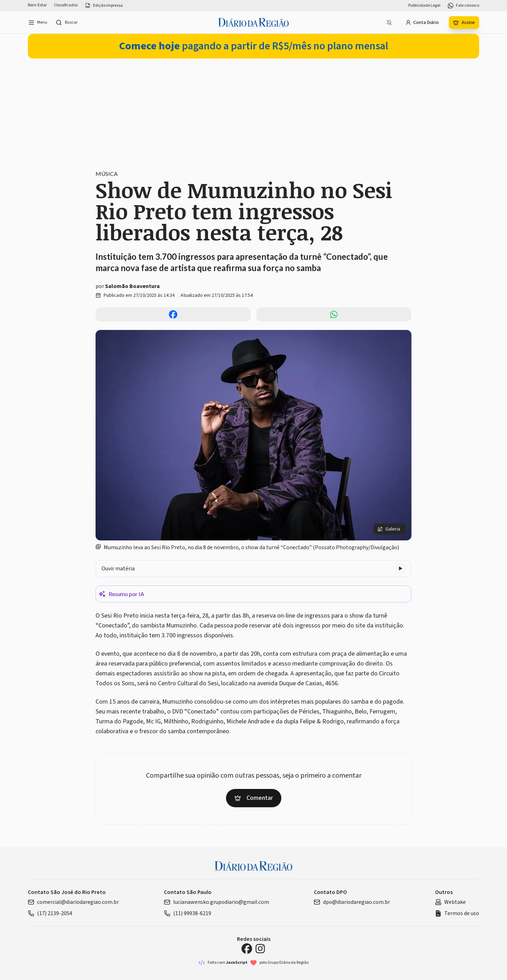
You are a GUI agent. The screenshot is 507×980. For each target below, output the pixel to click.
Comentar (254, 798)
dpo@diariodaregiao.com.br (352, 902)
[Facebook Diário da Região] (247, 949)
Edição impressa (104, 6)
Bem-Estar (37, 5)
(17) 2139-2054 (50, 913)
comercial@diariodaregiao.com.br (73, 902)
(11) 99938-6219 (188, 913)
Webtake (450, 902)
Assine (464, 23)
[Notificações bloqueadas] (389, 23)
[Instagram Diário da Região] (260, 949)
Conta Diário (422, 23)
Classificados (66, 5)
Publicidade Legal (424, 6)
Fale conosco (463, 6)
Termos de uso (457, 913)
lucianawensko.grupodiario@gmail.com (216, 902)
